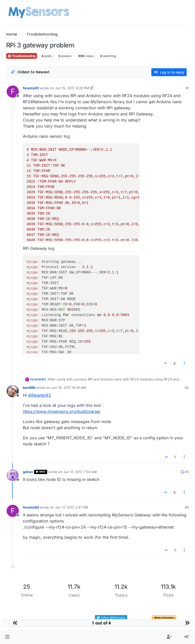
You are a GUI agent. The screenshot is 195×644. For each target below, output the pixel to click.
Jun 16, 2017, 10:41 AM (69, 388)
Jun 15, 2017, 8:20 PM (72, 88)
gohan (28, 472)
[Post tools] (185, 363)
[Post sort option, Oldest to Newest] (30, 72)
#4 (187, 507)
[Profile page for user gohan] (13, 475)
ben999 (29, 388)
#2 (187, 388)
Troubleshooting (22, 56)
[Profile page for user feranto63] (13, 92)
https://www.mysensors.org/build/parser (62, 411)
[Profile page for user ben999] (13, 391)
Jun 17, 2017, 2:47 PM (72, 507)
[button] (7, 637)
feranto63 (31, 88)
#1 (187, 88)
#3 (187, 472)
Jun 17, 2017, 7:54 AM (80, 472)
